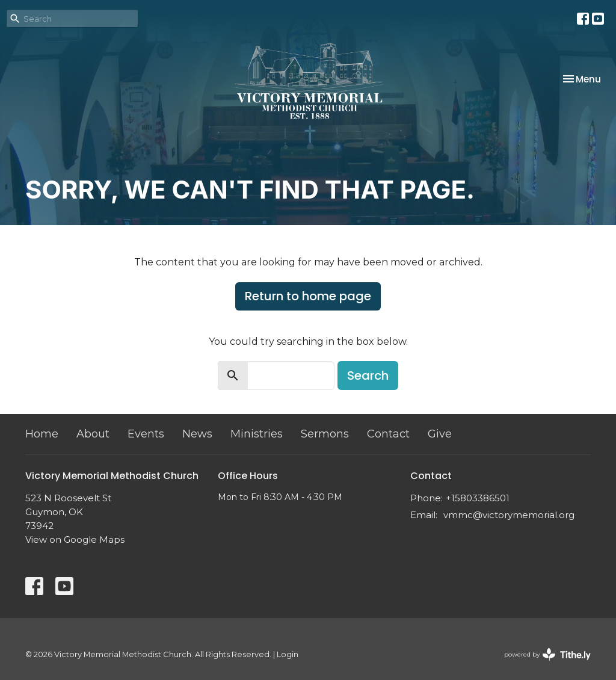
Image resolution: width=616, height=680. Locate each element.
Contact (388, 434)
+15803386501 (478, 498)
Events (146, 434)
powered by (547, 654)
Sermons (325, 434)
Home (42, 434)
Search (368, 376)
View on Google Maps (75, 539)
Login (288, 654)
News (197, 434)
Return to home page (308, 296)
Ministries (257, 434)
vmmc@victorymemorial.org (509, 515)
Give (440, 434)
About (93, 434)
